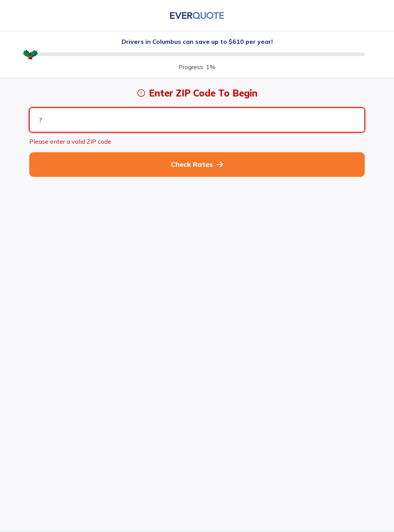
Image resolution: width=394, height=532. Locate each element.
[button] (197, 165)
